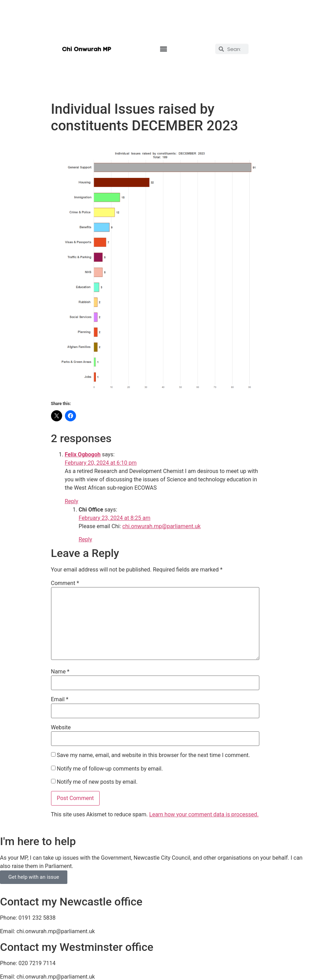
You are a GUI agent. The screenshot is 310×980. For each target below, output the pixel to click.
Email (60, 699)
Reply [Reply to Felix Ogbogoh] (72, 501)
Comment (65, 583)
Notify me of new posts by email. (97, 782)
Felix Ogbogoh (83, 454)
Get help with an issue (34, 877)
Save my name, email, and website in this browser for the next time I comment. (153, 755)
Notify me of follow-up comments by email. (110, 769)
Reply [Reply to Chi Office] (86, 539)
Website (61, 728)
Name (60, 672)
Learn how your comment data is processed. (204, 814)
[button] (163, 49)
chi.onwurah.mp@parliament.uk (161, 526)
